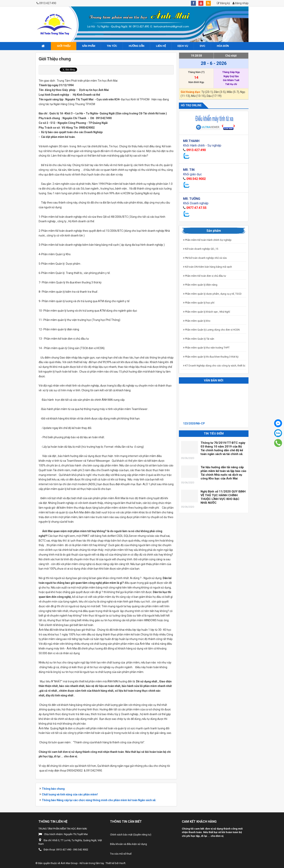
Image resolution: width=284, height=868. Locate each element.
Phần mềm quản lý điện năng (200, 285)
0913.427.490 (48, 3)
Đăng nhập (241, 3)
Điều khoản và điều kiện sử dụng (128, 844)
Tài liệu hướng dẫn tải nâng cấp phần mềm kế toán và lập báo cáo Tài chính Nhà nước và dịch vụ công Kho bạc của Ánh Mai (223, 473)
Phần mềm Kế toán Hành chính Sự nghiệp (207, 240)
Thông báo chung (53, 789)
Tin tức (112, 46)
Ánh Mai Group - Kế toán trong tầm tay (82, 863)
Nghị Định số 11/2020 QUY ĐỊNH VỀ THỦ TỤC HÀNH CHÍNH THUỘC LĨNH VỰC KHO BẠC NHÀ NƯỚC (223, 497)
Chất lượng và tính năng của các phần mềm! (70, 794)
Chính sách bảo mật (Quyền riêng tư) (131, 835)
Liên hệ (161, 46)
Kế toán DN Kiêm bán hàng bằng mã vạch (207, 267)
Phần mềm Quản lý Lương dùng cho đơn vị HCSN (211, 330)
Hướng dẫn (137, 46)
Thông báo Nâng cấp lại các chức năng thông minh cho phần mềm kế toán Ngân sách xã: (99, 800)
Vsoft (122, 863)
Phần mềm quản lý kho (197, 321)
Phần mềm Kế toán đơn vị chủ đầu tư (205, 276)
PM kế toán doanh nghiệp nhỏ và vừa (205, 258)
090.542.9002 (196, 179)
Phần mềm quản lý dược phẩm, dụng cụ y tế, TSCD (212, 294)
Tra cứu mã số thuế (121, 854)
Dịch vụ (183, 46)
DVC (202, 46)
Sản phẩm (89, 46)
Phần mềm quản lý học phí (199, 303)
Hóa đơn (223, 46)
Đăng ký (223, 3)
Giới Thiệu (64, 46)
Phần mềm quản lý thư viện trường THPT (206, 348)
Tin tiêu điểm (214, 434)
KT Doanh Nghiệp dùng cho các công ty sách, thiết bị (214, 366)
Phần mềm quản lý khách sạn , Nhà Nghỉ (206, 312)
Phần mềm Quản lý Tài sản (199, 339)
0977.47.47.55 (196, 208)
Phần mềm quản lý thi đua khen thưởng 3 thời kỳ (211, 357)
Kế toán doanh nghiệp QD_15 (201, 249)
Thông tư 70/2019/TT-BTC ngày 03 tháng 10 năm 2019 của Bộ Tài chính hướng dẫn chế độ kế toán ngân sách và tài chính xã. (223, 448)
